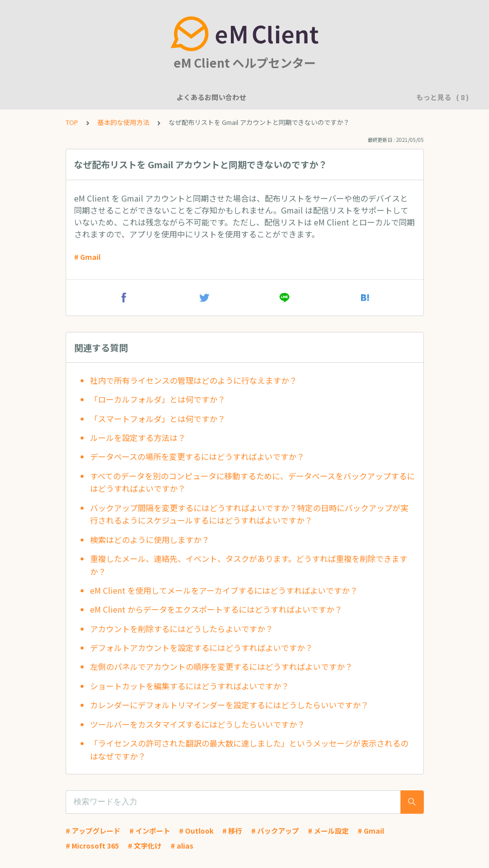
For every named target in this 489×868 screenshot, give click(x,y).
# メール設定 (328, 831)
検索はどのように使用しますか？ (150, 540)
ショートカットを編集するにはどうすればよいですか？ (190, 686)
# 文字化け (145, 846)
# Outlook (196, 831)
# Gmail (87, 257)
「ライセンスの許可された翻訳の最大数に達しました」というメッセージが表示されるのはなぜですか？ (249, 750)
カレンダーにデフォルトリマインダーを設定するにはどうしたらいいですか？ (229, 705)
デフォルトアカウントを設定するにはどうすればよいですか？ (201, 648)
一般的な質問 (201, 97)
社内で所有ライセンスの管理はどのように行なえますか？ (194, 380)
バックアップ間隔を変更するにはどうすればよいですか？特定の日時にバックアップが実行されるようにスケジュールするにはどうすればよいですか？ (249, 514)
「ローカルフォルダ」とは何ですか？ (158, 399)
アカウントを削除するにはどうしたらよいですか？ (182, 629)
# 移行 (232, 831)
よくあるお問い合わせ (76, 97)
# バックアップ (275, 831)
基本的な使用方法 (354, 97)
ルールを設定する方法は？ (138, 437)
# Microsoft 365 (92, 846)
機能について (145, 97)
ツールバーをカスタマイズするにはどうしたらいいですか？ (197, 724)
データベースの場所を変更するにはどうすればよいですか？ (197, 456)
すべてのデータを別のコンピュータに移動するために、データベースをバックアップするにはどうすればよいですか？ (252, 482)
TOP (72, 122)
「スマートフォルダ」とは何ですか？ (158, 419)
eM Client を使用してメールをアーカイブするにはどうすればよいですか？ (224, 590)
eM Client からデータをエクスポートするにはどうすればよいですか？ (216, 609)
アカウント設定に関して (274, 97)
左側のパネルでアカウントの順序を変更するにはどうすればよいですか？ (221, 666)
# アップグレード (93, 831)
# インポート (150, 831)
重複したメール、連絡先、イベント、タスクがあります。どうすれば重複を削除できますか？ (249, 565)
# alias (182, 846)
